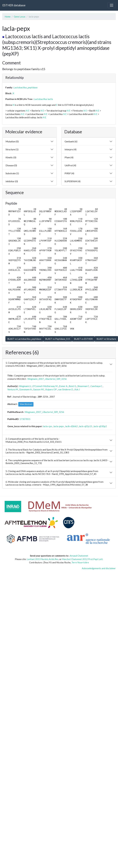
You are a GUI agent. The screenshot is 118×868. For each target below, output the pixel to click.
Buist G (72, 386)
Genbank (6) (71, 141)
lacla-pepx (59, 426)
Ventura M (13, 389)
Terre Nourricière (80, 562)
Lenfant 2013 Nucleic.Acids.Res (43, 559)
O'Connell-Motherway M (45, 386)
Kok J (77, 389)
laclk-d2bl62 (71, 426)
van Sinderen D (66, 389)
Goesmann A (25, 389)
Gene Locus (20, 17)
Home (8, 17)
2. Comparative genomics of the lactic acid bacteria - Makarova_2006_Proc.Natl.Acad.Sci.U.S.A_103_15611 (34, 440)
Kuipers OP (51, 389)
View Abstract (26, 404)
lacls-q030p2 (100, 426)
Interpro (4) (70, 149)
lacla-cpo (48, 426)
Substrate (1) (12, 173)
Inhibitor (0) (12, 181)
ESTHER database (14, 5)
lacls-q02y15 (86, 426)
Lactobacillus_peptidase (26, 87)
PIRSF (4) (69, 173)
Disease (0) (11, 165)
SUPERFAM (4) (73, 181)
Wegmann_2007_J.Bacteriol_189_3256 (47, 379)
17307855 (25, 419)
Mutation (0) (12, 141)
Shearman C (83, 386)
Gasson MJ (39, 389)
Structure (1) (12, 149)
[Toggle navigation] (112, 5)
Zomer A (63, 386)
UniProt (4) (70, 165)
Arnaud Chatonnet (79, 556)
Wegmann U (25, 386)
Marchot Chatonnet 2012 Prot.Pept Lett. (83, 559)
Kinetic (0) (11, 157)
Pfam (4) (69, 157)
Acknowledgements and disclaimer (99, 568)
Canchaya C (96, 386)
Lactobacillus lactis (43, 99)
